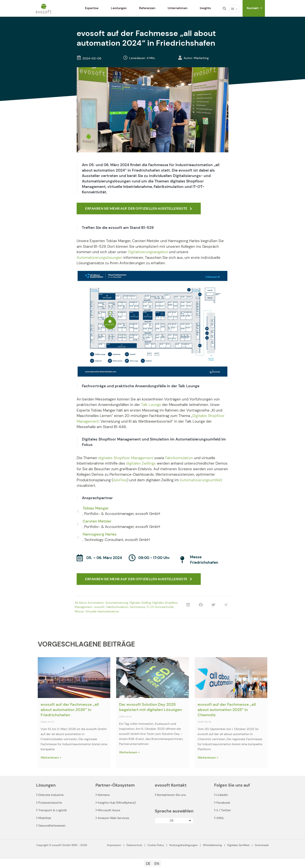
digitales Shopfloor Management (126, 458)
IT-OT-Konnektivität (160, 607)
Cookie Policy (156, 845)
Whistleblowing (212, 845)
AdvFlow (120, 480)
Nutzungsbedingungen (184, 845)
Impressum (114, 845)
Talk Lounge (151, 405)
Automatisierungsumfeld (201, 480)
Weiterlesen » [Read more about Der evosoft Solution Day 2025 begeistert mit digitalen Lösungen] (129, 752)
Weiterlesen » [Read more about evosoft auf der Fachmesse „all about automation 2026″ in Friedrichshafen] (51, 758)
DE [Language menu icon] (234, 9)
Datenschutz (134, 845)
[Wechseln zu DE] (148, 864)
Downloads (262, 845)
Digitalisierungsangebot (148, 252)
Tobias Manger (96, 508)
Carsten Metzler (97, 521)
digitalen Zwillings (141, 463)
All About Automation (89, 603)
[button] (188, 605)
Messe (79, 612)
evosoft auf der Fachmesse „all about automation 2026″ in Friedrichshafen (70, 710)
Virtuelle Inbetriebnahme (102, 612)
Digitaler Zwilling (140, 603)
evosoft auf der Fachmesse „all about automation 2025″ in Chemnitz (227, 710)
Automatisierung (117, 603)
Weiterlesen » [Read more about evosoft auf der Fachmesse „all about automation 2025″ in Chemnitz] (208, 758)
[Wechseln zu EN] (157, 864)
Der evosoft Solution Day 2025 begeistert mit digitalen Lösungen (150, 707)
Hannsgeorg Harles (100, 534)
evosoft (99, 607)
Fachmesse (138, 607)
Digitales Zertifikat (238, 845)
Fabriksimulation (179, 458)
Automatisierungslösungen (99, 258)
